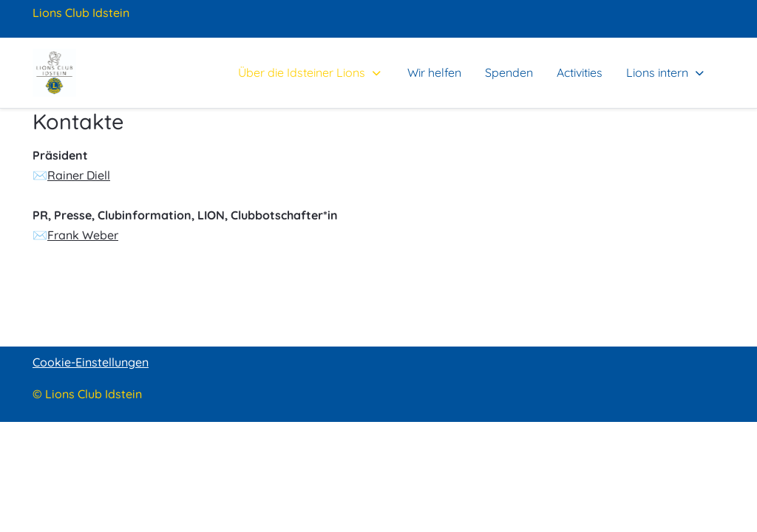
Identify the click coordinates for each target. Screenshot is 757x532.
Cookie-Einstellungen (91, 362)
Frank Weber (83, 235)
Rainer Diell (79, 175)
